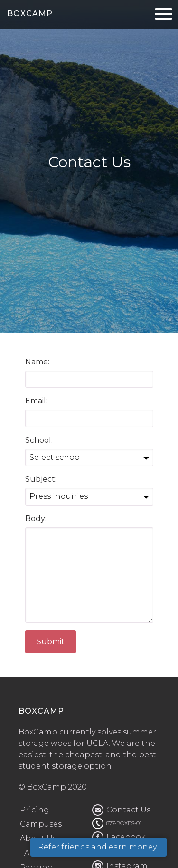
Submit (51, 642)
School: (39, 440)
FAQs (30, 853)
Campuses (41, 824)
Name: (37, 362)
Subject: (41, 479)
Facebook (126, 837)
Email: (36, 401)
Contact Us (128, 810)
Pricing (35, 810)
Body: (36, 519)
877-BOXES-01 (124, 823)
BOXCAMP (30, 14)
